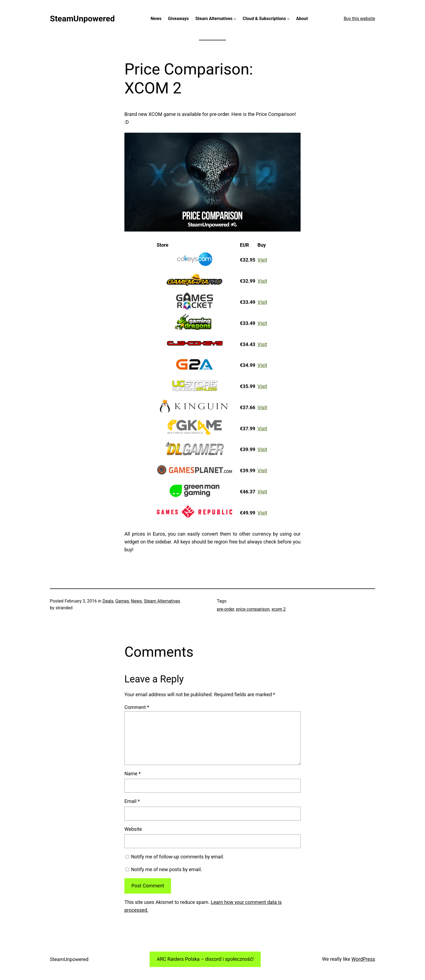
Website (133, 829)
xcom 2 (279, 609)
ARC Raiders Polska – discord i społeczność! (205, 959)
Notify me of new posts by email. (166, 869)
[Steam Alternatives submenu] (235, 19)
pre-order (226, 609)
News (136, 601)
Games (122, 601)
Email (132, 801)
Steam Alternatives (162, 601)
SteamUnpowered (82, 19)
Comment (137, 707)
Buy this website (359, 19)
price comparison (253, 609)
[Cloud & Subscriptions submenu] (288, 19)
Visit (262, 260)
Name (133, 774)
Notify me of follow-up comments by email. (178, 857)
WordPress (363, 959)
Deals (108, 601)
